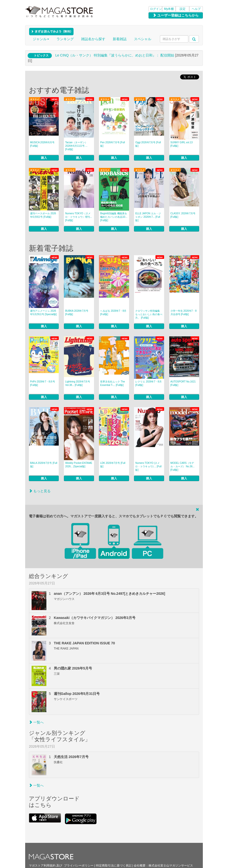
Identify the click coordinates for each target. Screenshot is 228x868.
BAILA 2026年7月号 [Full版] (44, 465)
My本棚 (169, 9)
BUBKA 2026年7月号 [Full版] (77, 313)
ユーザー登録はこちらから (176, 15)
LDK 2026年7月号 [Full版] (113, 465)
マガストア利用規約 (42, 866)
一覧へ (36, 722)
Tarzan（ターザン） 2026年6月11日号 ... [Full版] (76, 146)
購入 (44, 158)
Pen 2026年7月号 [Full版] (113, 144)
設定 (183, 9)
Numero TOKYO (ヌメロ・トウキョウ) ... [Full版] (148, 466)
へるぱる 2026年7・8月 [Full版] (113, 313)
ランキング (65, 39)
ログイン (156, 9)
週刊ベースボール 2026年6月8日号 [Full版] (43, 215)
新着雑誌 (120, 39)
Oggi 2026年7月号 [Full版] (148, 144)
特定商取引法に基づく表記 (114, 866)
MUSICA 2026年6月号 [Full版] (42, 144)
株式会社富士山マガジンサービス (171, 866)
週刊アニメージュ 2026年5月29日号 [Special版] (43, 313)
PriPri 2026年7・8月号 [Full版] (43, 383)
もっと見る (40, 491)
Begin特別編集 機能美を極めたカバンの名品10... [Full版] (114, 217)
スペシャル (143, 39)
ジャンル (41, 39)
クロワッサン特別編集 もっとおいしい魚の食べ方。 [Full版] (149, 314)
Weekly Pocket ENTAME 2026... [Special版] (79, 465)
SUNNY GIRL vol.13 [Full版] (182, 144)
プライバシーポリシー (79, 866)
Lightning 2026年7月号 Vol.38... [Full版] (78, 383)
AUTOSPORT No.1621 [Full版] (183, 383)
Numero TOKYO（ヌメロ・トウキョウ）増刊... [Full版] (78, 217)
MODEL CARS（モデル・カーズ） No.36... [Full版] (183, 466)
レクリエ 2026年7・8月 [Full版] (148, 383)
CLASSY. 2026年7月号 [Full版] (183, 215)
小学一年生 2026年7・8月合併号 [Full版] (184, 313)
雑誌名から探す (93, 39)
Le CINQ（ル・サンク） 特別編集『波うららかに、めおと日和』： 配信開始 (115, 55)
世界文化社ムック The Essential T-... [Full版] (113, 383)
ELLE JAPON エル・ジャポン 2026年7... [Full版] (148, 217)
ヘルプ (196, 9)
